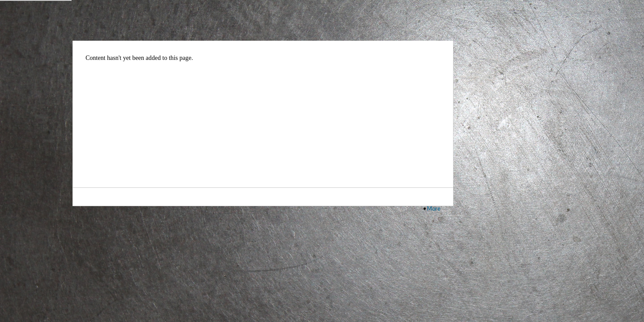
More (434, 208)
